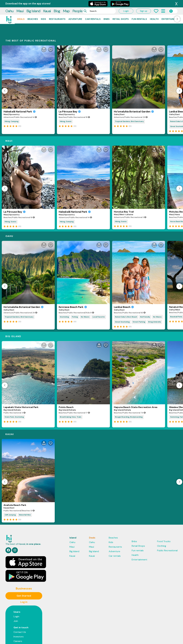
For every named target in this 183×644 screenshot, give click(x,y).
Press (16, 627)
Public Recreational (167, 531)
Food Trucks (164, 522)
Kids (43, 12)
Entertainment (171, 12)
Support (91, 638)
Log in (24, 583)
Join (16, 602)
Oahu (9, 4)
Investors (19, 617)
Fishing (75, 298)
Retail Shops (121, 12)
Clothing (162, 527)
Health (154, 12)
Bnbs (107, 12)
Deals (21, 12)
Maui (20, 4)
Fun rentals (139, 12)
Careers (18, 622)
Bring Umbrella (155, 303)
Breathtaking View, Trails (71, 398)
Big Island (33, 4)
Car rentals (93, 12)
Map (66, 4)
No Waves (85, 298)
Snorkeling (64, 298)
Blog (57, 4)
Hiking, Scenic (66, 102)
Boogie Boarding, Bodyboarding (129, 398)
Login (126, 4)
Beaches (33, 12)
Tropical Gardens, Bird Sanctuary (129, 102)
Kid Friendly (145, 298)
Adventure (75, 12)
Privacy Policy (59, 638)
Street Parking (139, 303)
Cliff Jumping (10, 496)
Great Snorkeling (122, 303)
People (78, 4)
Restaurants (57, 12)
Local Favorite (99, 298)
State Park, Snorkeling (14, 398)
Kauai (47, 4)
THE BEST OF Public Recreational (31, 22)
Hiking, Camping (12, 102)
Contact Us (20, 613)
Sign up (144, 4)
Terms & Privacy (76, 638)
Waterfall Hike (25, 496)
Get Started (24, 577)
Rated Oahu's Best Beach (126, 298)
